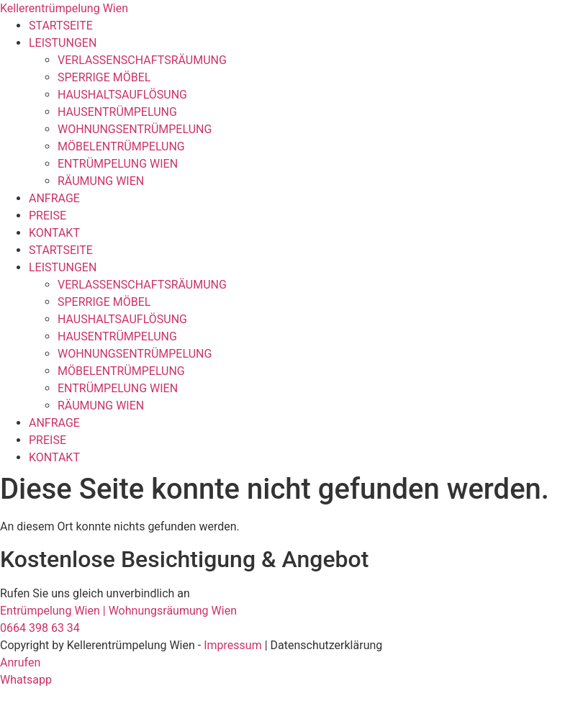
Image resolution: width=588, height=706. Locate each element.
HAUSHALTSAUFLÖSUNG (122, 95)
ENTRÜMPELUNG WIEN (118, 164)
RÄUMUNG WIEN (101, 181)
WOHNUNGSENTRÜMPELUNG (135, 129)
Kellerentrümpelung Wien (64, 8)
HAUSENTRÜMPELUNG (117, 112)
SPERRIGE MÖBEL (104, 77)
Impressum (233, 645)
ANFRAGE (54, 198)
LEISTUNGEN (63, 43)
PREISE (48, 216)
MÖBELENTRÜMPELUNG (121, 146)
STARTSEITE (61, 26)
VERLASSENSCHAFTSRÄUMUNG (142, 60)
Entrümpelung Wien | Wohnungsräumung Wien (118, 611)
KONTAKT (54, 233)
